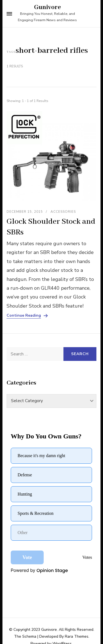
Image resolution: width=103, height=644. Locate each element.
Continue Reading (24, 316)
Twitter (51, 633)
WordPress (62, 620)
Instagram (74, 633)
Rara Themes (77, 613)
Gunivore (48, 7)
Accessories (63, 212)
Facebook (28, 633)
